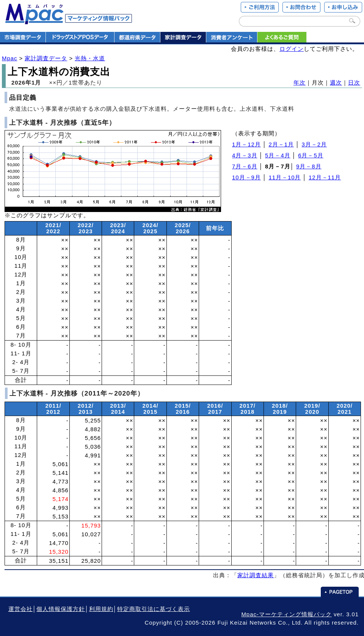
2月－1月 (281, 144)
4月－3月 (245, 155)
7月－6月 (245, 166)
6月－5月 (311, 155)
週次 (336, 83)
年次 (300, 83)
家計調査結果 (256, 575)
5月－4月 (278, 155)
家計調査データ (46, 58)
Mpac (9, 58)
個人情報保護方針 (61, 609)
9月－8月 (309, 166)
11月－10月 (285, 177)
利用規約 (101, 609)
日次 (354, 83)
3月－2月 (315, 144)
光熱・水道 (90, 58)
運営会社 (20, 609)
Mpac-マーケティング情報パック (286, 614)
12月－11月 (325, 177)
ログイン (292, 49)
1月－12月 (246, 144)
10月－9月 (246, 177)
